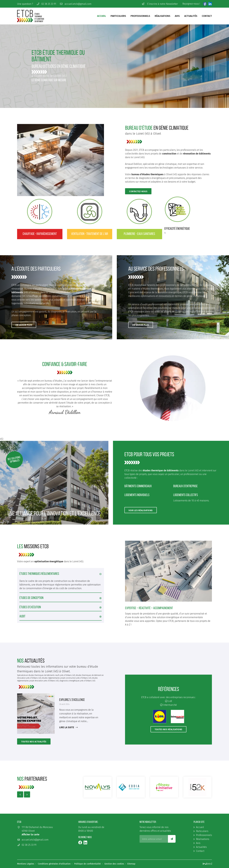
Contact (207, 16)
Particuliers (118, 16)
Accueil (102, 16)
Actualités (191, 16)
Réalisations (162, 16)
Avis (177, 16)
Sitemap (131, 864)
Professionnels (140, 16)
